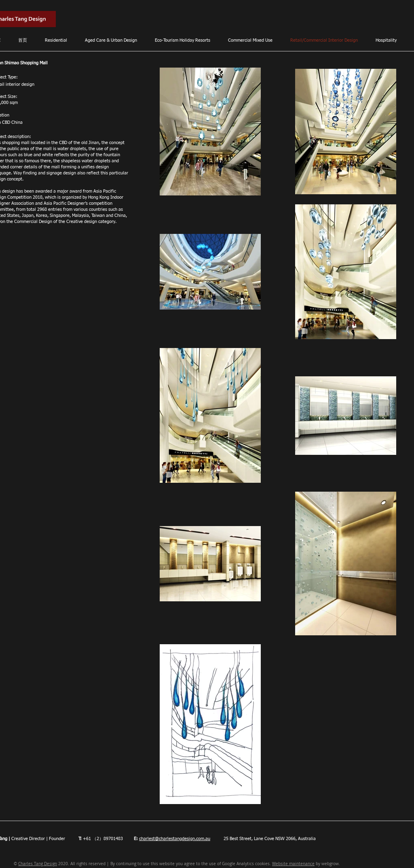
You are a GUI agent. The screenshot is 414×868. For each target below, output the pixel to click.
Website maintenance (293, 864)
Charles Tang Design (38, 864)
